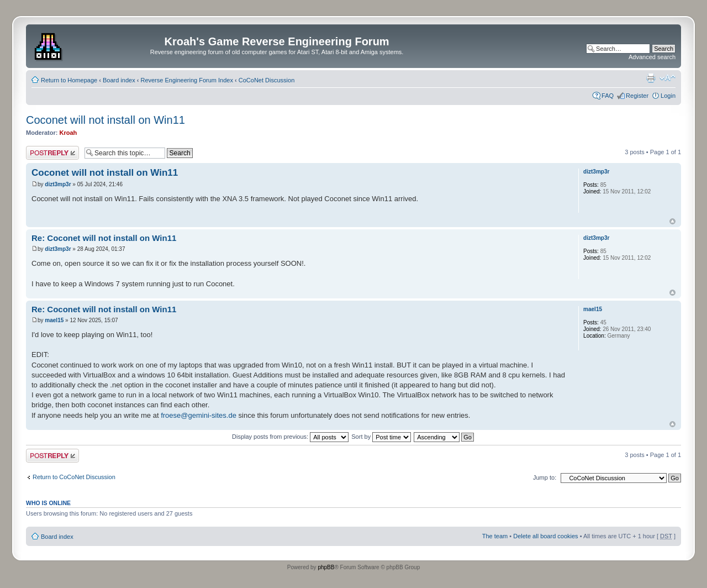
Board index (119, 80)
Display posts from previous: (290, 437)
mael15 (54, 320)
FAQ (608, 96)
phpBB (326, 567)
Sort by (381, 437)
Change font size (668, 78)
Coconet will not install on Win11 (105, 120)
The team (495, 536)
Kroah (68, 133)
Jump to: (545, 477)
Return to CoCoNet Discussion (74, 477)
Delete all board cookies (545, 536)
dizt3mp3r (58, 184)
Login (668, 96)
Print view (651, 78)
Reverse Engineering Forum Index (187, 80)
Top (672, 221)
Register (637, 96)
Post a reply (52, 153)
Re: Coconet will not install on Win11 (104, 238)
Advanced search (652, 57)
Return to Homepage (69, 80)
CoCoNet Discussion (267, 80)
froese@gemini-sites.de (199, 415)
